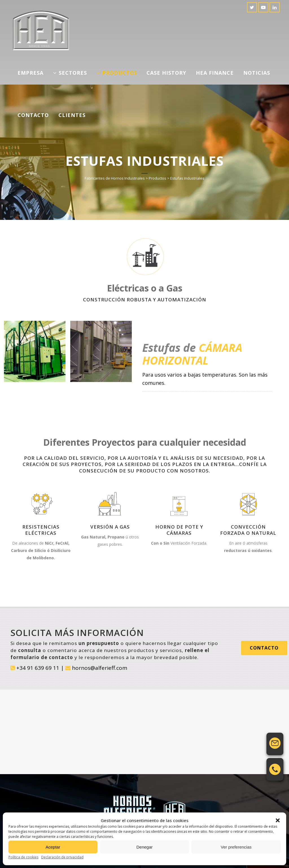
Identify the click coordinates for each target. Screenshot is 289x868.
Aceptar (53, 847)
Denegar (144, 847)
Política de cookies (23, 857)
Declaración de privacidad (62, 857)
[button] (278, 820)
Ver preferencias (236, 847)
